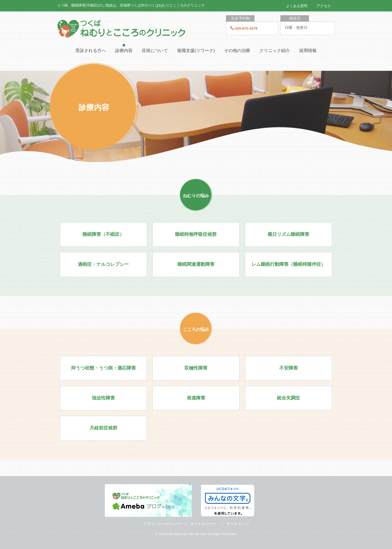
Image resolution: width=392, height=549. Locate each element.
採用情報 (308, 51)
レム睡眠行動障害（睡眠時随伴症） (289, 264)
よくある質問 (297, 6)
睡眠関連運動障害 (196, 264)
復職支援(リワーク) (196, 51)
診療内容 (124, 51)
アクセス (324, 6)
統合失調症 (288, 398)
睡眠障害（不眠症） (103, 234)
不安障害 (289, 368)
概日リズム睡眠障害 (288, 234)
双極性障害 (196, 368)
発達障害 (196, 398)
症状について (155, 51)
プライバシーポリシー (162, 524)
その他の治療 (237, 51)
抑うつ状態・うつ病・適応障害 (103, 368)
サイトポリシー (204, 524)
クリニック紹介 (275, 51)
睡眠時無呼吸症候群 (196, 234)
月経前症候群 (103, 428)
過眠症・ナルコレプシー (103, 264)
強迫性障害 (103, 398)
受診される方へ (91, 51)
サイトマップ (238, 524)
